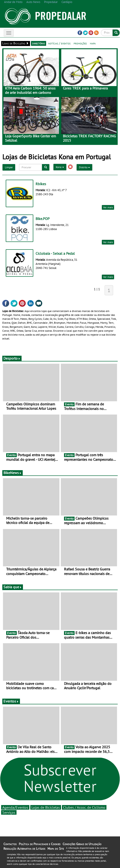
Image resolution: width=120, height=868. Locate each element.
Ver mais (108, 207)
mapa (93, 43)
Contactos (10, 844)
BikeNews (13, 473)
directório (39, 43)
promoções (80, 43)
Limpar (9, 167)
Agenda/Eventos (15, 807)
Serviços (9, 812)
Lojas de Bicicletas (46, 807)
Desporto (12, 358)
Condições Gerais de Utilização (82, 844)
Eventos (11, 701)
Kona (60, 167)
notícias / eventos (59, 43)
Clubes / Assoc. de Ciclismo (84, 807)
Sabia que (13, 587)
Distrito (84, 167)
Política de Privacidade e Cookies (40, 844)
